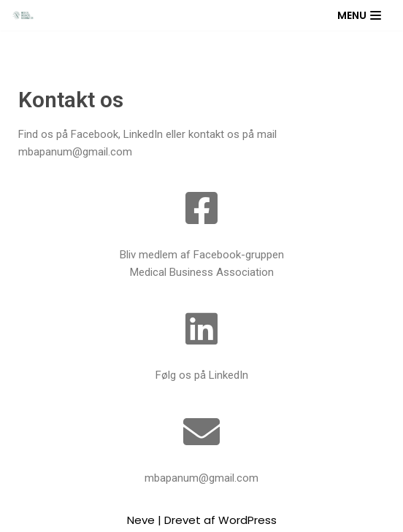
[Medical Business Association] (23, 15)
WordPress (247, 520)
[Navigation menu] (359, 15)
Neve (141, 520)
